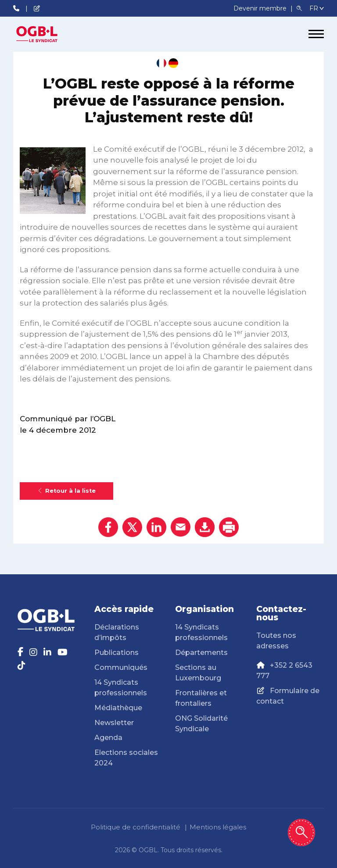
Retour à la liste (66, 491)
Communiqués (121, 667)
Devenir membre (261, 8)
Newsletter (114, 723)
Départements (201, 653)
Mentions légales (218, 827)
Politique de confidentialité (136, 827)
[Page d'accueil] (46, 34)
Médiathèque (118, 708)
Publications (117, 653)
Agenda (108, 738)
